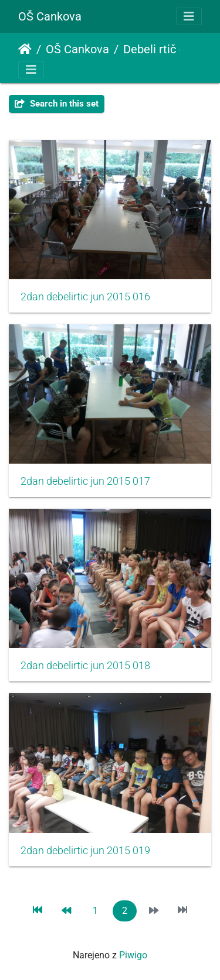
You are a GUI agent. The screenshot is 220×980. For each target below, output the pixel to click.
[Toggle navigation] (189, 16)
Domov (25, 49)
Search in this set (57, 104)
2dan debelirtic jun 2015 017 (85, 481)
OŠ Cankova (50, 16)
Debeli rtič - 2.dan (169, 49)
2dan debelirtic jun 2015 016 (85, 297)
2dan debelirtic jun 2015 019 (85, 851)
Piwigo (133, 955)
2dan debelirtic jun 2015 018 (85, 666)
